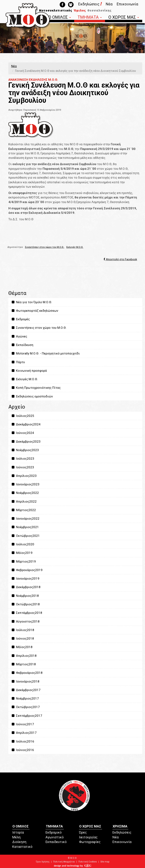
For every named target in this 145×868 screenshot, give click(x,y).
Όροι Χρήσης (43, 862)
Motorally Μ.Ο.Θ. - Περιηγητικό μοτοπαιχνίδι (45, 353)
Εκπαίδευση (22, 345)
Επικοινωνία (127, 4)
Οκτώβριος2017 (25, 707)
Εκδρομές (20, 319)
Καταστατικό (22, 847)
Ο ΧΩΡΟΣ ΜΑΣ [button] (124, 18)
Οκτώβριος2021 (25, 536)
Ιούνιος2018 (23, 638)
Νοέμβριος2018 (25, 596)
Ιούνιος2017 (23, 724)
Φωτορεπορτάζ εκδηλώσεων (35, 311)
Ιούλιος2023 (23, 459)
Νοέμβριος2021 (25, 527)
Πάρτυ (18, 362)
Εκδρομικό (54, 832)
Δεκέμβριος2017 (26, 690)
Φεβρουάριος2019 (27, 570)
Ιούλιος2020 (23, 544)
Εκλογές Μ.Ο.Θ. (75, 247)
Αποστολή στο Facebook (120, 259)
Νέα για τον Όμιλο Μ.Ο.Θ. (32, 302)
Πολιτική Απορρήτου (64, 862)
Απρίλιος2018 (24, 656)
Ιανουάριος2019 (25, 578)
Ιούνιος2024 (23, 433)
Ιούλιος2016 (23, 741)
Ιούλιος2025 (23, 416)
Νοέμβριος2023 (25, 450)
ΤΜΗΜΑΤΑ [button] (90, 18)
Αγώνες (19, 336)
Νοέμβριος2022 (25, 493)
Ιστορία (18, 832)
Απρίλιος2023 (24, 476)
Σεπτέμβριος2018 (27, 613)
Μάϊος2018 (22, 647)
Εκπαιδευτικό (56, 842)
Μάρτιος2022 (24, 510)
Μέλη (16, 837)
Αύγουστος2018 (25, 621)
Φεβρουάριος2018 (27, 673)
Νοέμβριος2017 (25, 698)
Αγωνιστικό (55, 837)
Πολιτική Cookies (88, 862)
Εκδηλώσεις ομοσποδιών (32, 396)
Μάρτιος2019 (24, 561)
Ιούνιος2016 (23, 750)
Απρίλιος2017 (24, 733)
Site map (105, 862)
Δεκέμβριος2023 (26, 441)
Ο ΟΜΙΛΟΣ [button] (60, 18)
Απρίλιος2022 (24, 501)
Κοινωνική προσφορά (29, 371)
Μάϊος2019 (22, 553)
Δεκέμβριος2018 (26, 587)
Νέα (109, 4)
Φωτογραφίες (90, 842)
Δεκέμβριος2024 (26, 424)
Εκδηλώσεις (90, 4)
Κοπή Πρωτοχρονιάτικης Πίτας (36, 388)
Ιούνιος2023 (23, 467)
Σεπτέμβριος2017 (27, 716)
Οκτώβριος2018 (25, 604)
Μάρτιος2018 (24, 664)
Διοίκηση (19, 842)
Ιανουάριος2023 (25, 484)
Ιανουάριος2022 (25, 519)
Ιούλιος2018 (23, 630)
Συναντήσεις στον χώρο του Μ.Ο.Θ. (44, 247)
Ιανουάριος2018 (25, 681)
